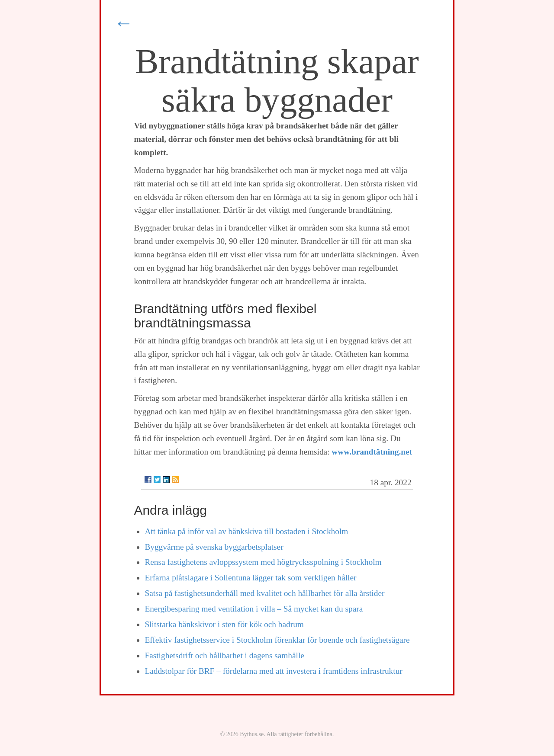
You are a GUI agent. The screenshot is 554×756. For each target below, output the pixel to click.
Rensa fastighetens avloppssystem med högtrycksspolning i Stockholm (263, 562)
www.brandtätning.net (372, 452)
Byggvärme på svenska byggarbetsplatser (214, 547)
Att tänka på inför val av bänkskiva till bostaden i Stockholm (246, 531)
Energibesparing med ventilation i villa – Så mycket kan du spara (254, 609)
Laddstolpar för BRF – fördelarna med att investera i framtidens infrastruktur (273, 671)
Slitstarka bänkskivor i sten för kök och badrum (224, 624)
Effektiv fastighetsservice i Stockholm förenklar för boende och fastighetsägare (277, 640)
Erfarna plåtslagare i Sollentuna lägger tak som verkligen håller (250, 578)
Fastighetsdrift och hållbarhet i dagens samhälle (224, 655)
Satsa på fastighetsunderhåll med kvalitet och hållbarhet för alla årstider (264, 593)
